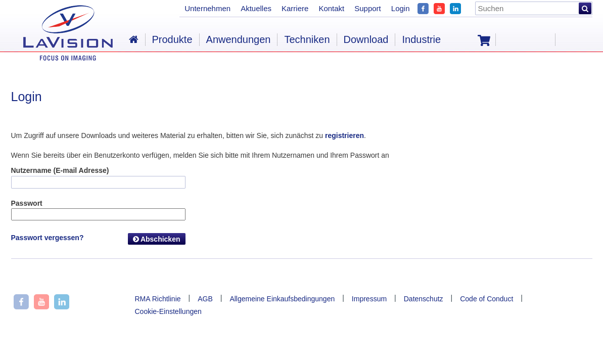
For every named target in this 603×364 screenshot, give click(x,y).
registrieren (344, 135)
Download (366, 39)
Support (368, 8)
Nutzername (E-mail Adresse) (60, 170)
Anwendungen (239, 39)
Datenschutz (424, 299)
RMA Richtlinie (158, 299)
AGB (205, 299)
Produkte (172, 39)
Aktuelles (256, 8)
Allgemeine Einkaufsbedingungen (282, 299)
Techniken (307, 39)
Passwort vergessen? (48, 238)
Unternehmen (207, 8)
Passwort (27, 203)
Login (401, 8)
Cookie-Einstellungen (168, 311)
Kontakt (331, 8)
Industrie (421, 39)
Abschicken (157, 239)
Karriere (295, 8)
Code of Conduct (486, 299)
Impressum (369, 299)
